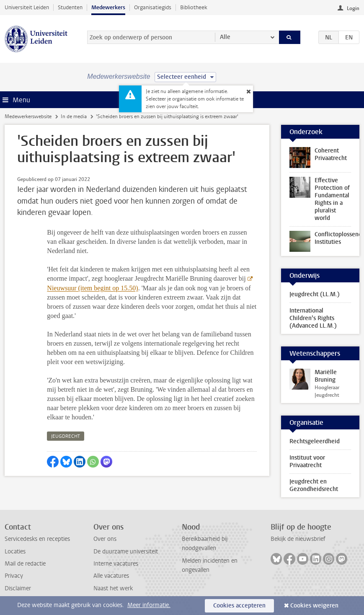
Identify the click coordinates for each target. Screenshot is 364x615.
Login (353, 8)
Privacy (14, 576)
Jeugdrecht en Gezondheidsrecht (314, 485)
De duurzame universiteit (126, 552)
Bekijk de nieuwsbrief (298, 539)
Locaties (15, 552)
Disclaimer (18, 588)
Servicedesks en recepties (37, 539)
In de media (74, 116)
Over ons (105, 539)
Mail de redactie (25, 564)
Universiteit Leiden (27, 7)
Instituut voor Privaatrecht (307, 461)
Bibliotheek (194, 7)
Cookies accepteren (239, 606)
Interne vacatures (116, 564)
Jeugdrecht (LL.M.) (315, 294)
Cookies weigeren (314, 606)
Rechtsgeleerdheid (315, 441)
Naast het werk (113, 588)
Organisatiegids (153, 7)
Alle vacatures (111, 576)
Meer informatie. (149, 605)
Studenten (70, 7)
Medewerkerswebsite (28, 116)
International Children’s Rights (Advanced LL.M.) (313, 318)
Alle (225, 37)
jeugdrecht (66, 436)
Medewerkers (108, 7)
